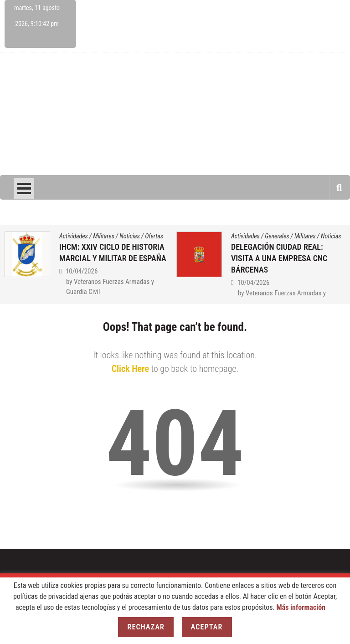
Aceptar (207, 627)
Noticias (129, 236)
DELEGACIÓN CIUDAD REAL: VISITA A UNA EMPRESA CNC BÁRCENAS (279, 258)
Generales (277, 236)
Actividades (74, 236)
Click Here (130, 369)
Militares (104, 236)
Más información (301, 607)
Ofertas (154, 236)
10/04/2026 (82, 271)
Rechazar (146, 627)
